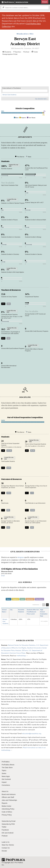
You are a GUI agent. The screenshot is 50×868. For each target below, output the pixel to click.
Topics (4, 770)
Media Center (7, 806)
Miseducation (22, 2)
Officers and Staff (8, 797)
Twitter (4, 827)
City (12, 610)
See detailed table (41, 99)
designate (21, 557)
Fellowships (13, 800)
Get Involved (6, 779)
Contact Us (6, 848)
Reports (5, 803)
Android (11, 833)
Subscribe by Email (9, 821)
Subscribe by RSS (8, 824)
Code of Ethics (7, 812)
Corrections (6, 785)
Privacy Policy (7, 815)
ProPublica (6, 762)
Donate (45, 2)
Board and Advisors (9, 794)
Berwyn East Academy (9, 95)
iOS (3, 833)
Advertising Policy (8, 809)
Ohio (31, 34)
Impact (4, 782)
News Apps (6, 776)
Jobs (3, 800)
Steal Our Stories (8, 845)
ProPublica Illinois (8, 765)
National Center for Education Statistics (22, 645)
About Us (5, 791)
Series (4, 773)
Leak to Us (6, 842)
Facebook (5, 830)
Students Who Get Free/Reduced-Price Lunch (33, 612)
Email (3, 576)
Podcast (5, 836)
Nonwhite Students (21, 612)
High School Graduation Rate (44, 613)
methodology (21, 655)
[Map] (25, 72)
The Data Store (7, 767)
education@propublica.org (32, 733)
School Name (5, 611)
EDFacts (25, 650)
